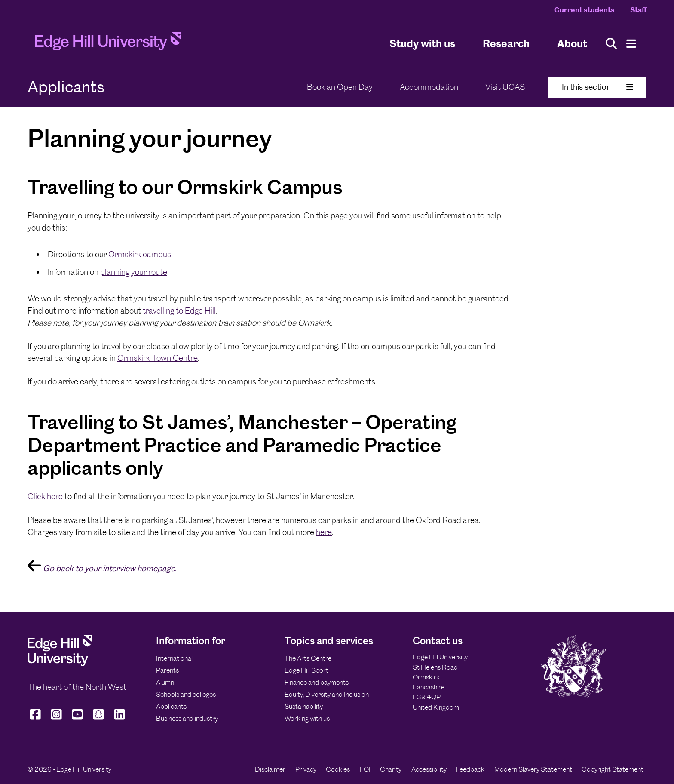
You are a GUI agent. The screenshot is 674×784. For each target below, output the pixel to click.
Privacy (306, 769)
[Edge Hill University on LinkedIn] (120, 720)
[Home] (108, 44)
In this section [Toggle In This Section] (597, 87)
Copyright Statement (613, 769)
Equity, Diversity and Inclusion (327, 694)
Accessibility (429, 769)
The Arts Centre (308, 658)
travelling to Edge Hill (179, 311)
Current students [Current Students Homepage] (584, 10)
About (572, 43)
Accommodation (429, 87)
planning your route (134, 272)
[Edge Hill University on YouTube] (78, 720)
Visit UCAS (505, 87)
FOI (365, 769)
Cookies (338, 769)
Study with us (422, 43)
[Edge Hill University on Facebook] (36, 720)
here (324, 532)
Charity (391, 769)
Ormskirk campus (140, 254)
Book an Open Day (340, 87)
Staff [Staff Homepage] (638, 10)
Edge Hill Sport (306, 670)
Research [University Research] (506, 43)
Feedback (470, 769)
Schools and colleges (186, 694)
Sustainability (304, 706)
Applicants (171, 706)
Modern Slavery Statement (533, 769)
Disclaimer (270, 769)
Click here (45, 497)
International (174, 658)
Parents (167, 670)
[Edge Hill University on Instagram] (57, 720)
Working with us (307, 718)
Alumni (166, 682)
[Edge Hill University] (60, 664)
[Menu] (631, 44)
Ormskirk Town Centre (158, 358)
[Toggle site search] (611, 44)
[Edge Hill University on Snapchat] (99, 720)
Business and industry (187, 718)
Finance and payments (317, 682)
